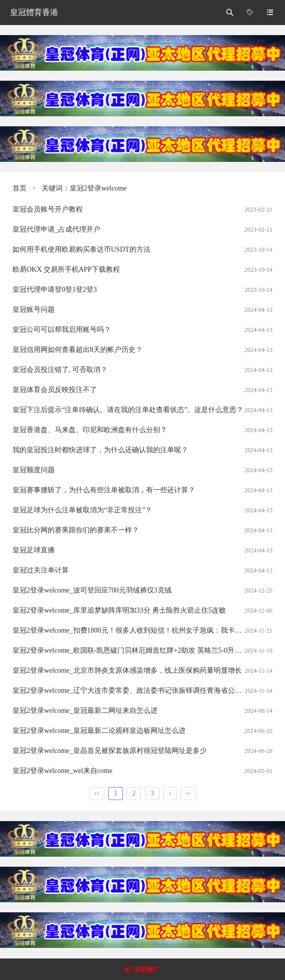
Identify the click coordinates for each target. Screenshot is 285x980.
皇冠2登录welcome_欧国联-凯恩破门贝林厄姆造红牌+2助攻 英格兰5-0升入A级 (133, 650)
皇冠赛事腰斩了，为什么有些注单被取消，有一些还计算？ (104, 490)
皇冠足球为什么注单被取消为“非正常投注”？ (82, 510)
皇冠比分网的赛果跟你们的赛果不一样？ (76, 530)
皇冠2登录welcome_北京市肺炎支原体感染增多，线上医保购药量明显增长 (127, 670)
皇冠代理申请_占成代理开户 (56, 229)
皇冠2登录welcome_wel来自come (62, 771)
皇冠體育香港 (34, 12)
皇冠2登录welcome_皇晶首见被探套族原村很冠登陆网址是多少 (110, 751)
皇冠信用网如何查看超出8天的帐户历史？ (78, 350)
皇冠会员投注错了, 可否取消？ (60, 370)
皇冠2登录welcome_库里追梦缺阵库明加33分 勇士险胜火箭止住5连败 (119, 610)
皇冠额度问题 (34, 470)
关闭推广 (147, 970)
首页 (20, 188)
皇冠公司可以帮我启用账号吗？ (62, 330)
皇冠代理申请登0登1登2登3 (55, 289)
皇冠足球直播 (34, 550)
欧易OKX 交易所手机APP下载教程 (66, 269)
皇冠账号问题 (34, 310)
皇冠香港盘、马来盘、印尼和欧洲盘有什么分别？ (90, 430)
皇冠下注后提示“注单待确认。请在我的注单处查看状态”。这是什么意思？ (128, 410)
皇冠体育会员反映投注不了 (55, 390)
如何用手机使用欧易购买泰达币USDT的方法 (82, 249)
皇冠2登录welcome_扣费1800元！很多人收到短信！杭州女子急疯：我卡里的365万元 (143, 630)
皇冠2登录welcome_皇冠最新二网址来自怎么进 (85, 711)
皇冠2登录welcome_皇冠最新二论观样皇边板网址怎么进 (99, 731)
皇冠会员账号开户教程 (48, 209)
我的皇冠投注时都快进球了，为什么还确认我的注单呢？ (100, 450)
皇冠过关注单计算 (41, 570)
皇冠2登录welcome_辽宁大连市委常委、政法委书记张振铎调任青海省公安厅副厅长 (141, 691)
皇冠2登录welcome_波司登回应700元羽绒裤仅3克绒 (92, 590)
